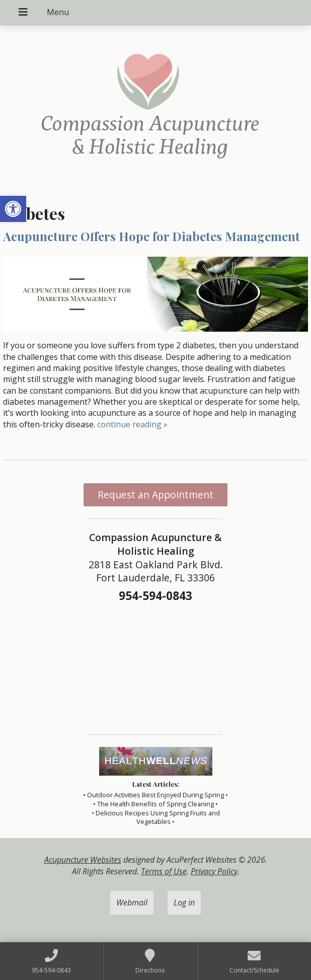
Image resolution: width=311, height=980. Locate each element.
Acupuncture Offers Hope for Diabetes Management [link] (151, 236)
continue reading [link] (132, 424)
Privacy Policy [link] (214, 871)
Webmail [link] (132, 902)
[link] (13, 209)
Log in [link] (184, 902)
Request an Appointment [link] (155, 495)
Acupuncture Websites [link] (83, 860)
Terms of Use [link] (164, 871)
